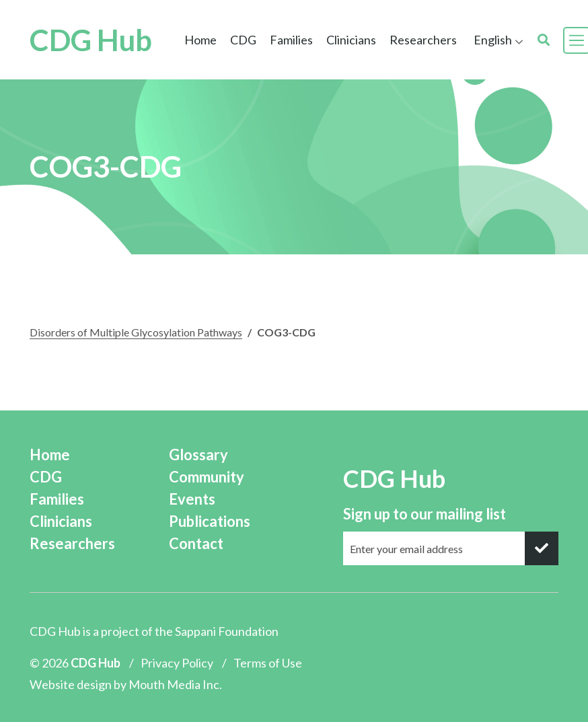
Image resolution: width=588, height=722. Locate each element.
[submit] (542, 548)
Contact (196, 543)
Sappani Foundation (227, 631)
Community (207, 477)
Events (192, 499)
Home (200, 40)
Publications (210, 521)
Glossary (198, 455)
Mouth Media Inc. (175, 684)
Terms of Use (268, 663)
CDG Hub (91, 40)
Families (291, 40)
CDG (243, 40)
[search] (544, 40)
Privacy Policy (177, 663)
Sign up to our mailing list (425, 514)
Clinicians (351, 40)
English (493, 40)
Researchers (423, 40)
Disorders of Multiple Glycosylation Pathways (136, 332)
